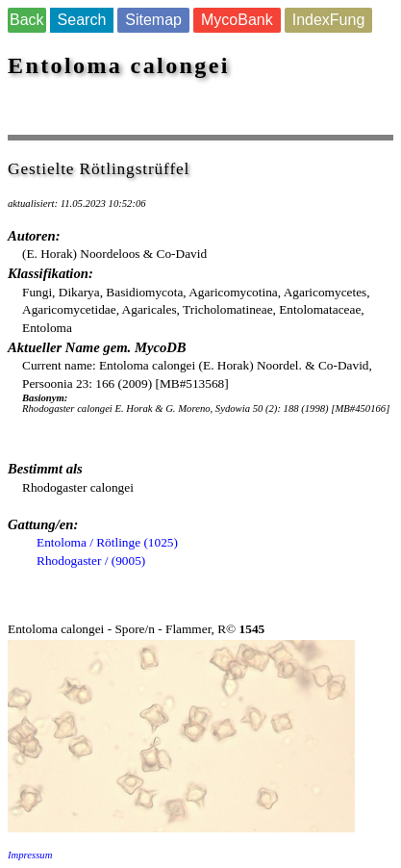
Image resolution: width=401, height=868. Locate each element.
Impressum (30, 855)
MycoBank (237, 20)
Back (27, 20)
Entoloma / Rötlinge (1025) (107, 542)
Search (82, 20)
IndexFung (329, 20)
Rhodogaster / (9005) (91, 561)
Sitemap (153, 20)
